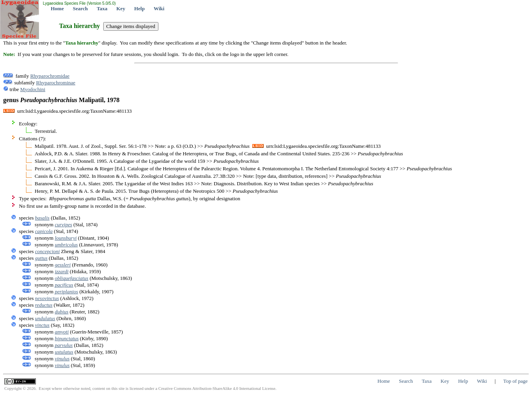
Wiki (159, 8)
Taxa (102, 8)
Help (139, 8)
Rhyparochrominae (56, 83)
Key (121, 8)
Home (57, 8)
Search (80, 8)
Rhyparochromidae (50, 76)
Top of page (515, 381)
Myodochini (33, 89)
